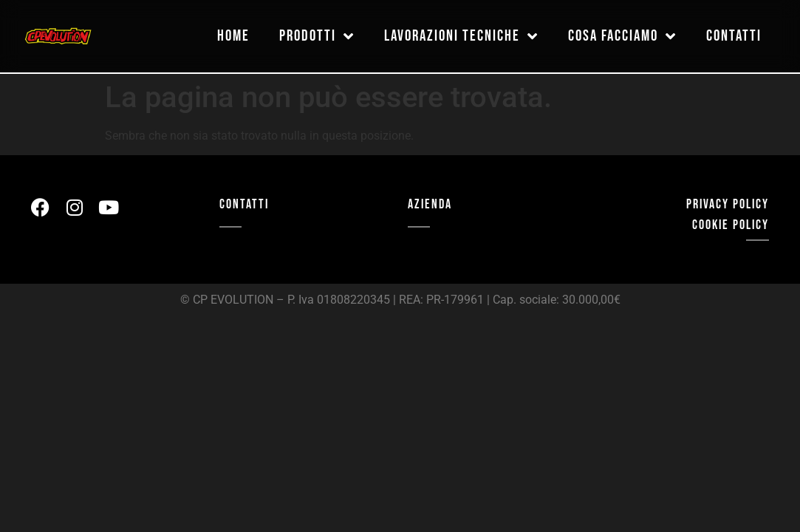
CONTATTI (244, 204)
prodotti (317, 37)
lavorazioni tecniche (461, 37)
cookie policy (731, 225)
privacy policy (728, 204)
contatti (734, 37)
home (233, 37)
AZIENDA (430, 204)
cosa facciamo (622, 37)
